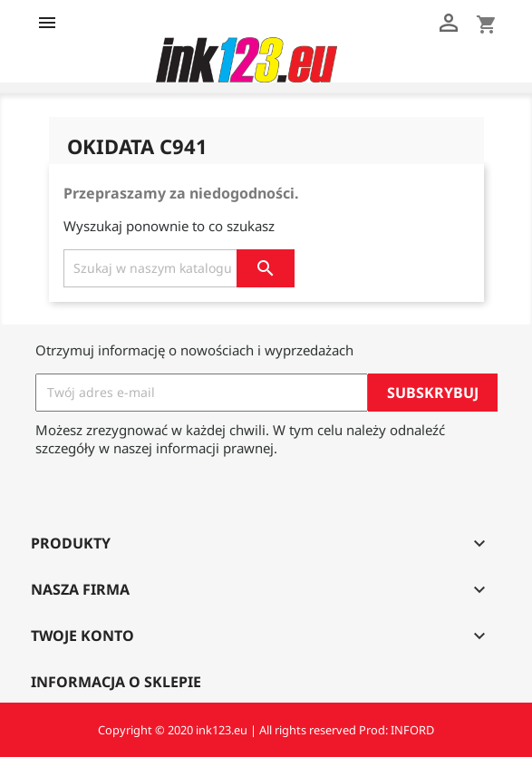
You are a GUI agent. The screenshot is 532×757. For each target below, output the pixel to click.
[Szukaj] (179, 268)
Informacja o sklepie (116, 682)
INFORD (412, 730)
